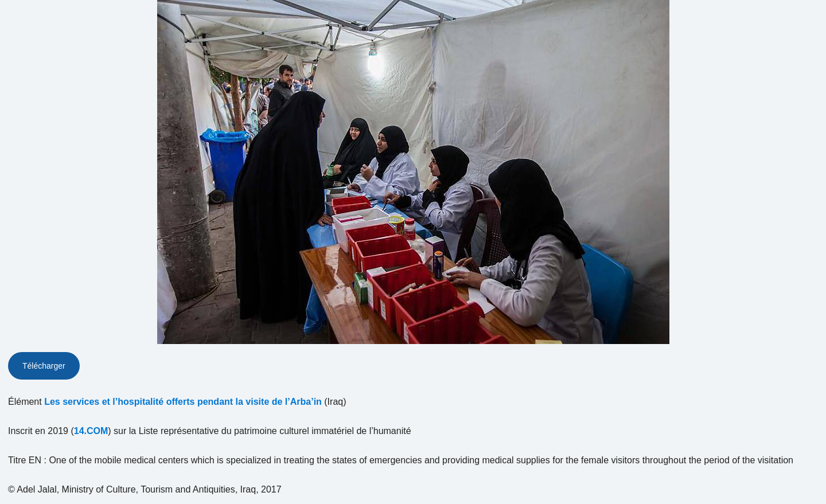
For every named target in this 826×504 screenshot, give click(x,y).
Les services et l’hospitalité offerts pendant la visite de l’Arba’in (183, 402)
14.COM (91, 431)
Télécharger (44, 366)
